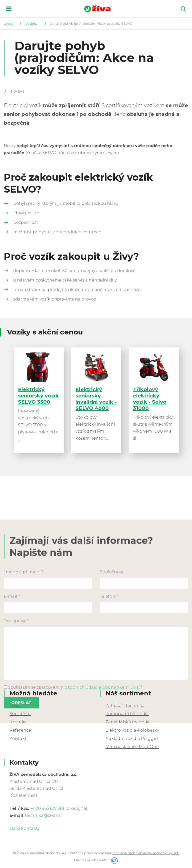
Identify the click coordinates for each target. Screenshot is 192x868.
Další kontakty (24, 829)
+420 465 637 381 (47, 809)
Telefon (109, 674)
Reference (20, 730)
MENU (9, 9)
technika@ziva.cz (43, 816)
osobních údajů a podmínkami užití (102, 764)
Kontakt (18, 739)
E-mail (12, 674)
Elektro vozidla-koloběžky (132, 730)
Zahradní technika (125, 706)
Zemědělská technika (128, 722)
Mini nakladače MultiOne (132, 747)
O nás (15, 706)
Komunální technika (127, 714)
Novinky (18, 722)
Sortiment (20, 714)
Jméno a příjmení (24, 649)
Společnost (112, 649)
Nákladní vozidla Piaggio (132, 739)
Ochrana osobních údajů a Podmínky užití (146, 854)
